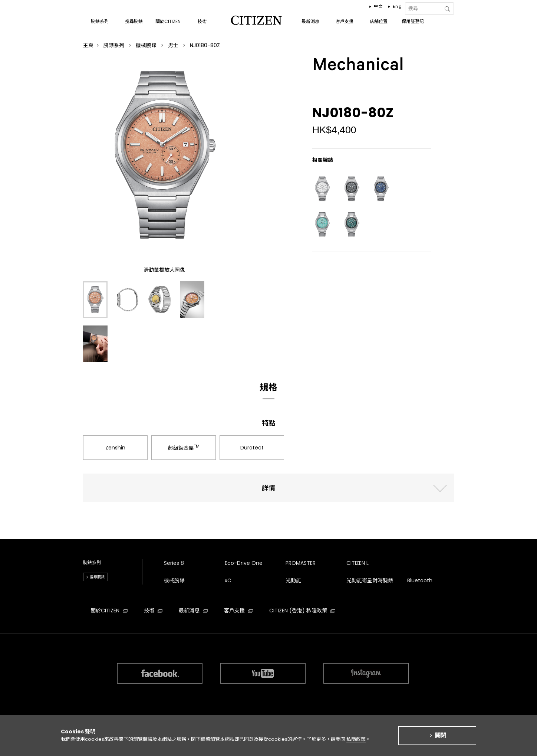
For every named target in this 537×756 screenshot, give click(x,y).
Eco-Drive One (244, 563)
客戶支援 (238, 611)
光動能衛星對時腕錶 (370, 580)
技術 (153, 611)
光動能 (293, 580)
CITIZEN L (358, 563)
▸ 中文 (376, 6)
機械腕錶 (174, 580)
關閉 (441, 738)
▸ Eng (395, 6)
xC (228, 580)
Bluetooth (420, 580)
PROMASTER (301, 563)
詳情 (268, 488)
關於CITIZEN (109, 611)
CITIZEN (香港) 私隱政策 (302, 611)
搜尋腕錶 (97, 577)
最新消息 (193, 611)
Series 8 (174, 563)
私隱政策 (356, 742)
